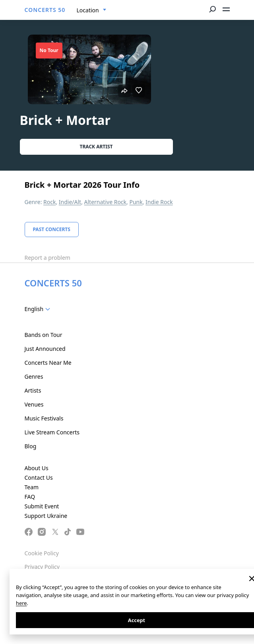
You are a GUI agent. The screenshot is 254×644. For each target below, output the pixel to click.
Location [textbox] (88, 10)
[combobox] (92, 10)
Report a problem (48, 258)
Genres (34, 376)
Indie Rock (159, 202)
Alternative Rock (105, 202)
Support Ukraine (46, 516)
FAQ (30, 497)
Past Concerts (52, 229)
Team (32, 487)
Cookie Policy (42, 553)
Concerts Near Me (48, 363)
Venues (34, 404)
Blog (31, 446)
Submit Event (42, 506)
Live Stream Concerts (52, 432)
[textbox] (39, 309)
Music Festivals (44, 418)
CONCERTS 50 (45, 10)
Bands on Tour (44, 335)
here (21, 603)
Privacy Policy (42, 567)
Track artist (96, 147)
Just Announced (45, 349)
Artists (33, 390)
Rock (49, 202)
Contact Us (39, 478)
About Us (37, 468)
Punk (136, 202)
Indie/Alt (70, 202)
